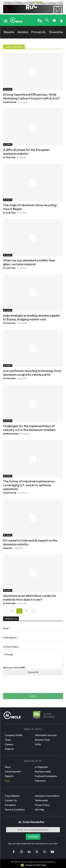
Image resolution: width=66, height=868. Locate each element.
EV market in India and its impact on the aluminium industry (30, 542)
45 (12, 611)
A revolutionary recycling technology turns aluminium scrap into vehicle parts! (32, 373)
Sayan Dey (7, 548)
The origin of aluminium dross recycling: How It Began (30, 207)
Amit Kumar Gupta (11, 434)
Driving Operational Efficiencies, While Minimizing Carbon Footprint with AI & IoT (32, 96)
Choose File (33, 672)
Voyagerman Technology (33, 865)
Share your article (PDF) (14, 668)
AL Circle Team (9, 157)
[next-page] (33, 611)
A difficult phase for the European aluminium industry (26, 152)
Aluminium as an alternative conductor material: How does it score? (30, 597)
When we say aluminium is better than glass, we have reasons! (29, 262)
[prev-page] (6, 611)
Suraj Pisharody (10, 102)
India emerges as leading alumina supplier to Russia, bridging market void (32, 317)
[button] (47, 21)
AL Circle (8, 89)
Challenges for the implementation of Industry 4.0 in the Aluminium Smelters (29, 428)
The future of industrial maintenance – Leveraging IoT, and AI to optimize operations (30, 485)
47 (26, 611)
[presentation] (26, 686)
